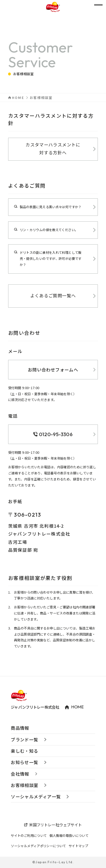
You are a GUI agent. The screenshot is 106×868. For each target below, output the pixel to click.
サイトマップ (78, 846)
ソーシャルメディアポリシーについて (38, 846)
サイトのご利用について (29, 836)
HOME (18, 98)
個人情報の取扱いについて (69, 836)
